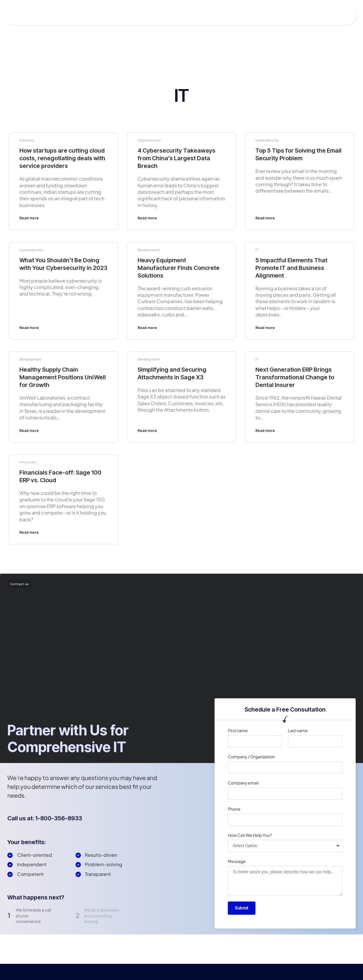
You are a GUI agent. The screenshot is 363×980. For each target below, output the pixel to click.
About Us (221, 16)
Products (140, 16)
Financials (28, 462)
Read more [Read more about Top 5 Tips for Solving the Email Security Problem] (265, 218)
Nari (168, 16)
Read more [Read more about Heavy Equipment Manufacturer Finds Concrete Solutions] (147, 328)
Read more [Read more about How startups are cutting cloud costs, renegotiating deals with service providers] (29, 218)
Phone (234, 809)
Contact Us (257, 16)
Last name (298, 730)
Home (110, 16)
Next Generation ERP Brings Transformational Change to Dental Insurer (295, 377)
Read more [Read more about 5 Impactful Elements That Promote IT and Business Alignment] (265, 328)
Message (237, 861)
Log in (341, 16)
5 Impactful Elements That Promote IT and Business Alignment (291, 268)
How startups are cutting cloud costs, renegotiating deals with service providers (62, 158)
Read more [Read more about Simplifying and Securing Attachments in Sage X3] (147, 431)
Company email (243, 783)
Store (192, 16)
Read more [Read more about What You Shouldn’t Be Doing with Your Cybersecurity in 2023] (29, 328)
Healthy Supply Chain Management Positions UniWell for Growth (63, 377)
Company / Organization (251, 757)
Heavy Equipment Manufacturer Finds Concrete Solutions (179, 268)
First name (238, 730)
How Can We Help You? (250, 835)
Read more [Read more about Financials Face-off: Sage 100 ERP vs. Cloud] (29, 532)
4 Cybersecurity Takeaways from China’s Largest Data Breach (177, 158)
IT (257, 250)
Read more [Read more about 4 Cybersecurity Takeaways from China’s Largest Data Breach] (147, 218)
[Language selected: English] (317, 16)
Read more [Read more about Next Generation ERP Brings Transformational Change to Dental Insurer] (265, 431)
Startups (27, 140)
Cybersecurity (149, 140)
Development (149, 250)
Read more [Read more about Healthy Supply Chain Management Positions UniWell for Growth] (29, 431)
